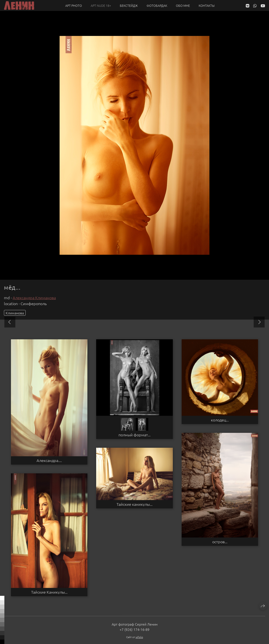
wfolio (139, 637)
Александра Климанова (34, 298)
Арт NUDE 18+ (101, 5)
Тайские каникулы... (134, 504)
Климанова (15, 313)
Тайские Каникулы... (49, 592)
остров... (220, 542)
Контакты (207, 5)
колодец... (220, 420)
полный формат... (134, 435)
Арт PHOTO (74, 5)
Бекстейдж (129, 5)
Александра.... (49, 460)
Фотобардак (157, 5)
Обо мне (183, 5)
